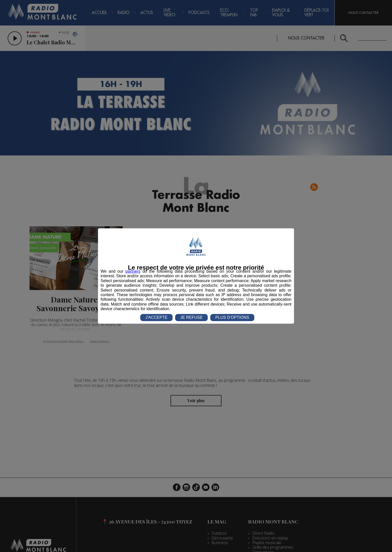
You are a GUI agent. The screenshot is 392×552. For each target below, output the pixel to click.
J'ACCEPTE (156, 317)
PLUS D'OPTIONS (232, 317)
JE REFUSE (191, 317)
